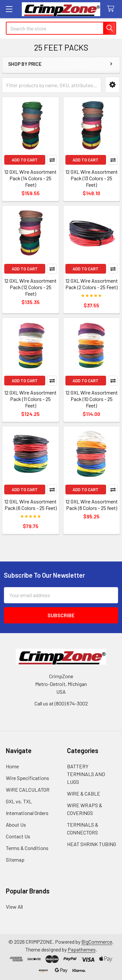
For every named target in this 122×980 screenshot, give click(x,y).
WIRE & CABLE (84, 793)
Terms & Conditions (27, 848)
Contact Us (18, 836)
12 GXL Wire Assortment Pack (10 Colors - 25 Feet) (92, 399)
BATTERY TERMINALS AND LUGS (86, 774)
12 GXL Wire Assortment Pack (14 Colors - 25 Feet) (30, 178)
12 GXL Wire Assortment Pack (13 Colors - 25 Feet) (92, 178)
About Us (16, 825)
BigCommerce (97, 942)
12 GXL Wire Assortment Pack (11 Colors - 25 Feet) (30, 399)
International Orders (27, 813)
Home (12, 766)
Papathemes (82, 949)
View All (14, 907)
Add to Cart (25, 160)
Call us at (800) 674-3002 (61, 703)
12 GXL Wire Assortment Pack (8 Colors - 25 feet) (92, 505)
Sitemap (15, 860)
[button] (112, 85)
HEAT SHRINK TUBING (92, 844)
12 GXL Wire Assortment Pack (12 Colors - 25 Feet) (30, 287)
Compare (52, 160)
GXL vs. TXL (19, 801)
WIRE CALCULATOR (28, 790)
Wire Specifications (27, 778)
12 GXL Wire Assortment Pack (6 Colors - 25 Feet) (30, 505)
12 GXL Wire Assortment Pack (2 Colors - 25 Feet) (92, 284)
